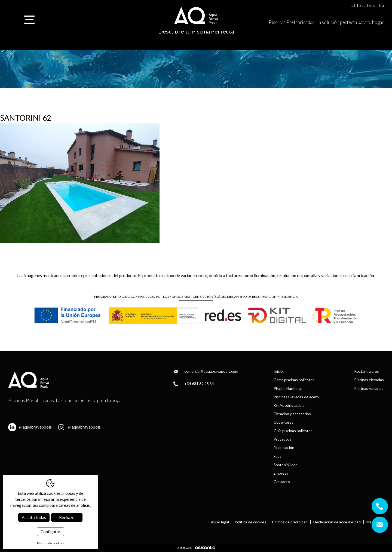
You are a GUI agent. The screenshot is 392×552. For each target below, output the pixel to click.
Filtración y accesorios (292, 414)
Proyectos (282, 439)
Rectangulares (367, 371)
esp (362, 6)
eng (372, 6)
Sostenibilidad (286, 465)
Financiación (284, 448)
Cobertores (284, 422)
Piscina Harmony (288, 388)
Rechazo (67, 517)
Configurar (50, 532)
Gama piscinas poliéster (294, 380)
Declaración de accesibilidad (337, 522)
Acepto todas (34, 517)
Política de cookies (250, 522)
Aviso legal (220, 522)
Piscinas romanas (369, 388)
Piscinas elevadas (369, 380)
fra (382, 6)
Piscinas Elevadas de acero (296, 397)
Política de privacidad (290, 522)
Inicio (278, 371)
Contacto (282, 482)
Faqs (278, 456)
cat (353, 6)
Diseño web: (196, 548)
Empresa (281, 473)
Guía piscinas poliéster (293, 431)
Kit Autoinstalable (289, 405)
